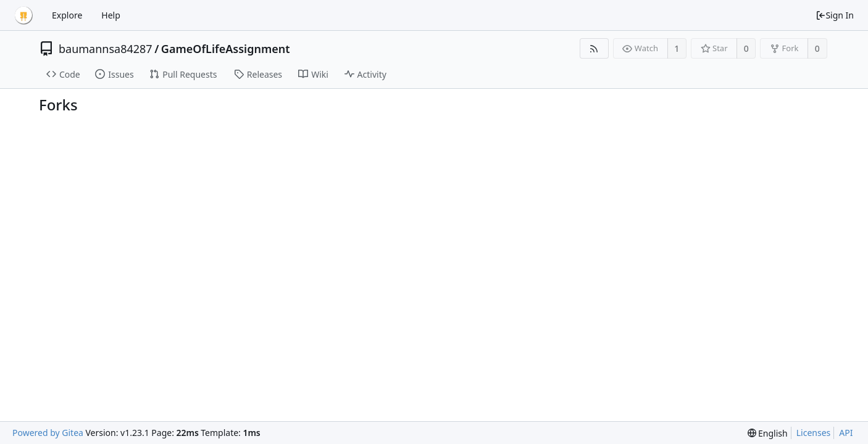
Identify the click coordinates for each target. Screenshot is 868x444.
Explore (67, 15)
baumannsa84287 (106, 49)
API (846, 433)
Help (111, 15)
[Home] (23, 15)
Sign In (835, 15)
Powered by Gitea (48, 433)
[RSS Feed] (594, 48)
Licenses (814, 433)
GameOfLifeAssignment (226, 49)
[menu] (768, 433)
